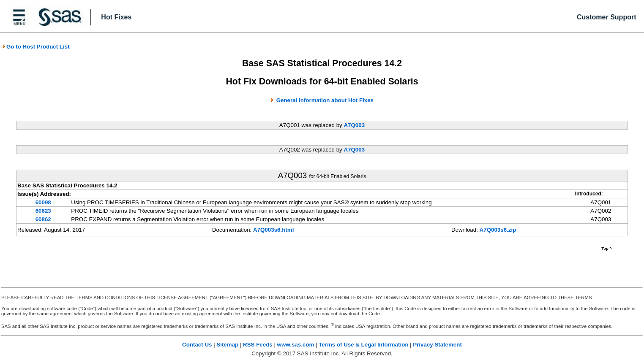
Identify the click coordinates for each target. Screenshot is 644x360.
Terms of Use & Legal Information (363, 345)
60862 (43, 219)
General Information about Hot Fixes (325, 100)
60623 (43, 211)
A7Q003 (354, 125)
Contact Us (197, 345)
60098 (43, 202)
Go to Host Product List (36, 47)
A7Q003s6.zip (498, 230)
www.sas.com (296, 345)
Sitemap (227, 345)
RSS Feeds (258, 345)
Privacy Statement (437, 345)
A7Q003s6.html (273, 230)
